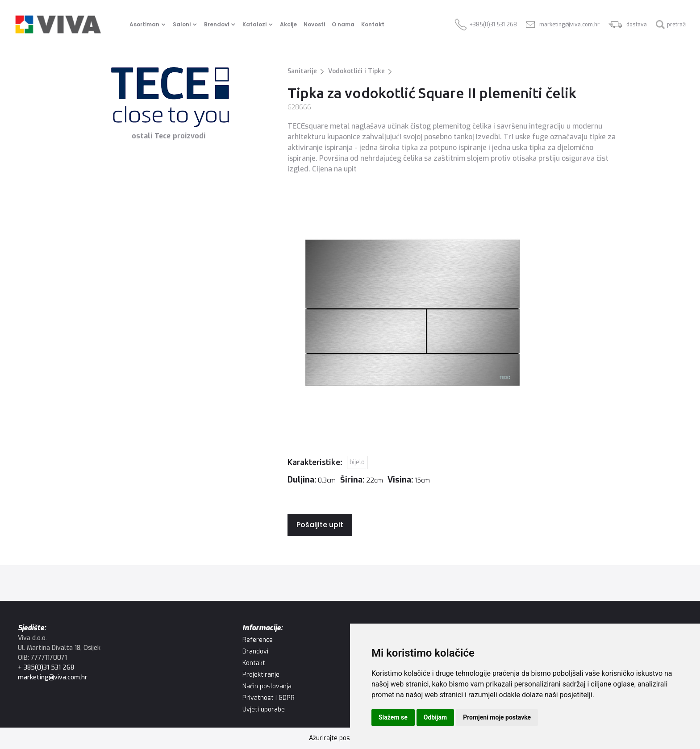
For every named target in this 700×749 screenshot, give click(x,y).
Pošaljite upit (320, 525)
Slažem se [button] (393, 717)
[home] (58, 25)
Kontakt (373, 24)
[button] (149, 25)
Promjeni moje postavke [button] (497, 717)
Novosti (314, 24)
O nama (343, 24)
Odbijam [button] (435, 717)
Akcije (288, 24)
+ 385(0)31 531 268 (46, 668)
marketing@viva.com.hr (53, 677)
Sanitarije (302, 71)
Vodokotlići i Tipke (356, 71)
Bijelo (357, 462)
